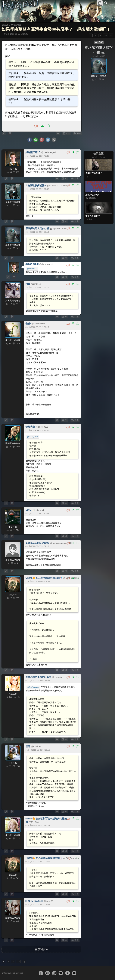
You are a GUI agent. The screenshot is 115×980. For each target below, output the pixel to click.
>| (111, 35)
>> (105, 35)
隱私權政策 (96, 973)
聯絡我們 (107, 973)
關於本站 (76, 973)
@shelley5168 (33, 430)
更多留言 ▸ (41, 937)
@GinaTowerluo (33, 677)
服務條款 (86, 973)
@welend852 (32, 264)
